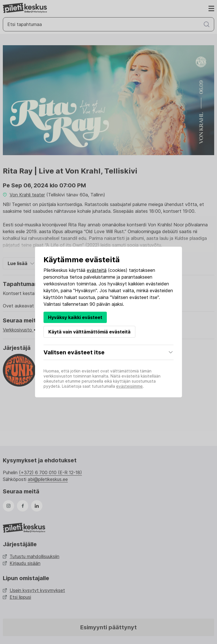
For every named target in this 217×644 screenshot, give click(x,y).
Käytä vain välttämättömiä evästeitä (89, 332)
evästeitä (97, 270)
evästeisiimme (129, 386)
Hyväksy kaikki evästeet (75, 317)
